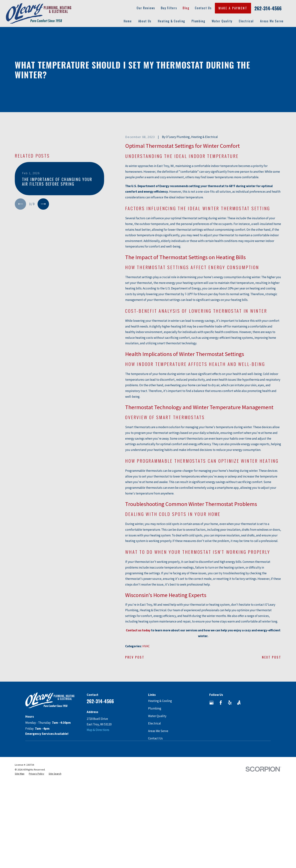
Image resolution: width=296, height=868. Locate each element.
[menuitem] (20, 774)
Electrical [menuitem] (246, 21)
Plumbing (155, 708)
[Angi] (239, 703)
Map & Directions (98, 730)
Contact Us (203, 8)
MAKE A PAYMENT (233, 8)
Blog (186, 8)
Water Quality (157, 716)
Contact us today (138, 630)
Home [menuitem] (128, 21)
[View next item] (43, 204)
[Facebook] (221, 703)
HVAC (146, 646)
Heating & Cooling (160, 701)
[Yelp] (230, 703)
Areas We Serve (158, 731)
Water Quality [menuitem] (222, 21)
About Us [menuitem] (145, 21)
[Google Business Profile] (212, 703)
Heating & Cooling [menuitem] (171, 21)
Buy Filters (169, 8)
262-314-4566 (268, 8)
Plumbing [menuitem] (198, 21)
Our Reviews (146, 8)
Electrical (154, 723)
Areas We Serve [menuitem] (272, 21)
